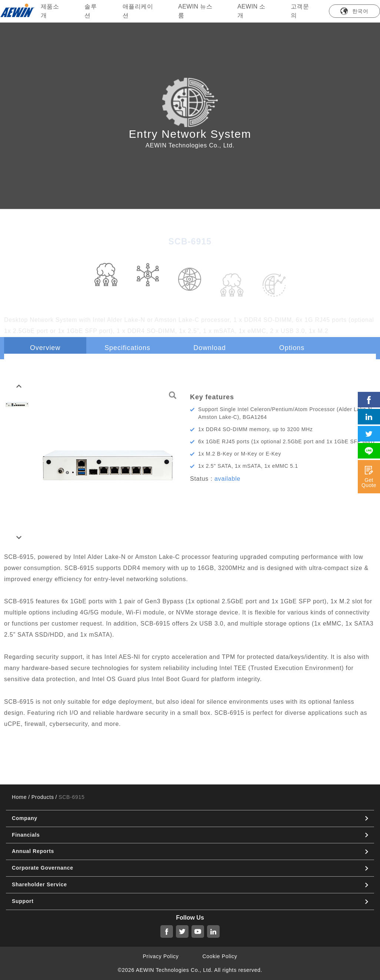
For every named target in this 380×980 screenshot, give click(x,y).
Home (19, 797)
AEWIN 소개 (251, 11)
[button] (19, 386)
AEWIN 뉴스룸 (195, 11)
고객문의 (300, 11)
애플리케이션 (138, 11)
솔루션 (91, 11)
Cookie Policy (220, 956)
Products (43, 797)
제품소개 (50, 11)
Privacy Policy (161, 956)
